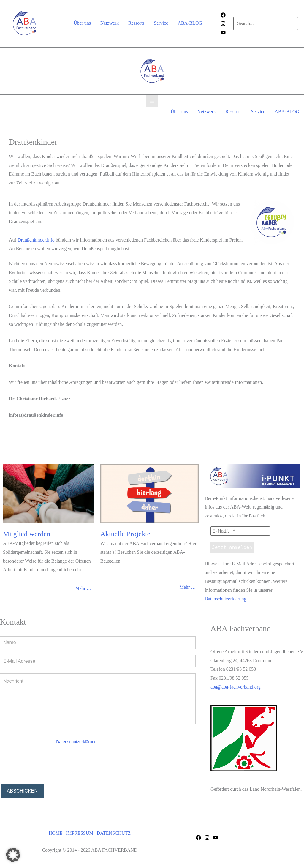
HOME (56, 833)
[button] (13, 855)
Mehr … (83, 588)
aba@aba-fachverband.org (236, 687)
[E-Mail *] (240, 531)
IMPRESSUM (80, 833)
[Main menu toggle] (152, 101)
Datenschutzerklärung (225, 599)
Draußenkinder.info (36, 240)
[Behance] (223, 33)
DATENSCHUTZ (114, 833)
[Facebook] (223, 15)
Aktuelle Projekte (125, 534)
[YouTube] (216, 838)
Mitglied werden (27, 534)
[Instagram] (223, 24)
